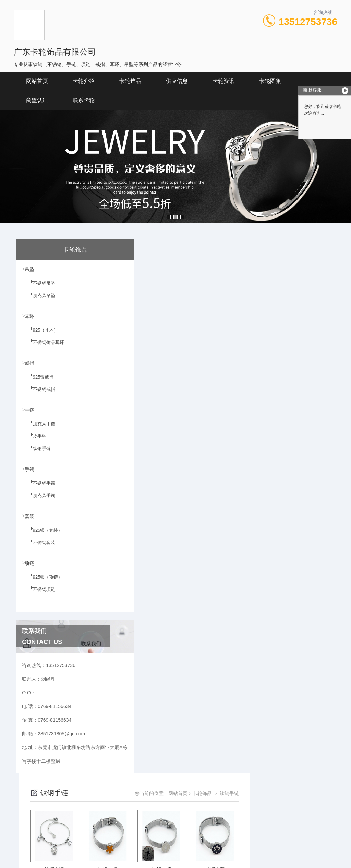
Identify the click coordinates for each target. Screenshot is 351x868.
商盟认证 (37, 100)
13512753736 (308, 22)
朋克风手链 (39, 430)
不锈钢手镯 (39, 490)
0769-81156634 (108, 819)
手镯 (31, 472)
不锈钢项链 (39, 598)
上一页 (196, 502)
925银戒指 (39, 383)
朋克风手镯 (39, 503)
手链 (31, 412)
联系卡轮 (84, 100)
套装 (31, 520)
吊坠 (31, 270)
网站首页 (37, 81)
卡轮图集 (270, 81)
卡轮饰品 (130, 81)
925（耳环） (41, 335)
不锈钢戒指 (39, 395)
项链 (31, 568)
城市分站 (19, 860)
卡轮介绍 (84, 81)
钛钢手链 (37, 455)
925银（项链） (43, 585)
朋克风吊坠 (39, 300)
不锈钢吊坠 (39, 287)
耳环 (31, 317)
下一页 (235, 502)
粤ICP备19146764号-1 (219, 830)
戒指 (31, 365)
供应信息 (177, 81)
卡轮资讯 (223, 81)
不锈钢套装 (39, 550)
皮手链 (35, 443)
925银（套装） (43, 538)
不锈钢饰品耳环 (44, 347)
